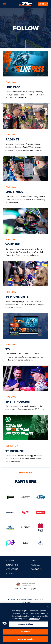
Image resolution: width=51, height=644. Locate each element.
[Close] (48, 607)
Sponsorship (12, 569)
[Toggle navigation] (4, 4)
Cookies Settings (26, 624)
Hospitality (11, 573)
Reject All (25, 632)
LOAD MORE (26, 472)
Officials (10, 561)
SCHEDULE (43, 4)
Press (34, 561)
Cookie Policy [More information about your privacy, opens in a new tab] (35, 619)
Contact (35, 569)
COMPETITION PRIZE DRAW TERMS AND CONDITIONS (26, 601)
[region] (26, 623)
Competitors (12, 565)
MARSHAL (35, 565)
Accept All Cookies (26, 639)
